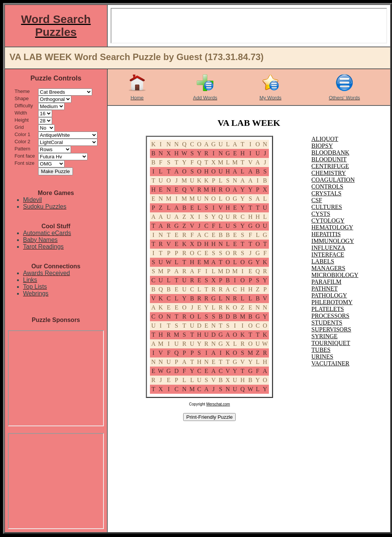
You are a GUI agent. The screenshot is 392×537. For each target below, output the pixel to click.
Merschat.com (218, 404)
